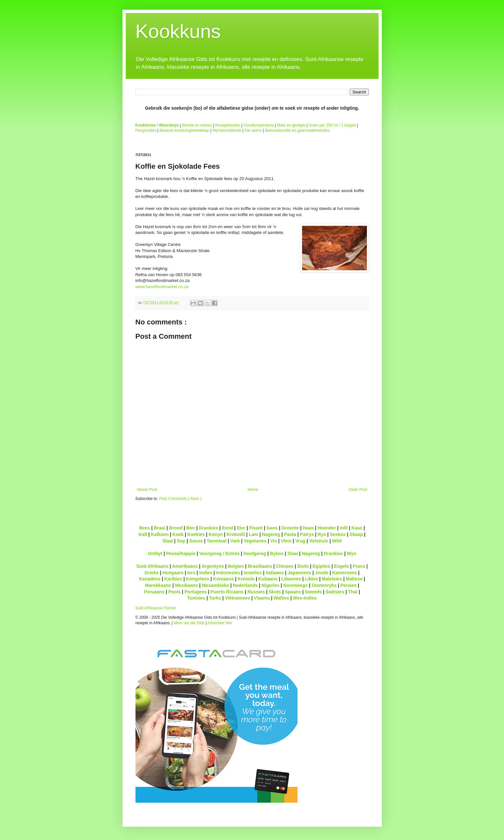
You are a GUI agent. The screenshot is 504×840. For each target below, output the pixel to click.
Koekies (196, 534)
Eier (241, 528)
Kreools (246, 579)
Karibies (173, 579)
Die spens (253, 130)
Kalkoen (160, 534)
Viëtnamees (238, 598)
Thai (353, 592)
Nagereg (271, 534)
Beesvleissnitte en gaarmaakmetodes (297, 130)
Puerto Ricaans (227, 592)
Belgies (236, 566)
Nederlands (245, 585)
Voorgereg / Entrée (220, 554)
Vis (274, 541)
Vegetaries (255, 541)
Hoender (327, 528)
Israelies (253, 573)
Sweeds (313, 592)
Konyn (216, 534)
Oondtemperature (259, 125)
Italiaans (275, 573)
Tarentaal (216, 541)
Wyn (352, 554)
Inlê (344, 528)
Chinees (285, 566)
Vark (235, 541)
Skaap (356, 534)
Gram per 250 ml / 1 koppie (332, 125)
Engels (342, 566)
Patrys (307, 534)
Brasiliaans (260, 566)
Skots (275, 592)
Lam (254, 534)
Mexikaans (187, 585)
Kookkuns (178, 31)
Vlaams (262, 598)
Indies (206, 573)
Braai (160, 528)
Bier (191, 528)
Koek (178, 534)
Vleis (286, 541)
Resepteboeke (227, 125)
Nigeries (270, 585)
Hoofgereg (255, 554)
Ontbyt (155, 554)
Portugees (196, 592)
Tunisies (196, 598)
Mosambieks (216, 585)
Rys (322, 534)
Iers (191, 573)
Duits (303, 566)
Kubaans (268, 579)
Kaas (357, 528)
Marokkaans (158, 585)
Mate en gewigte (291, 125)
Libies (312, 579)
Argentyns (213, 566)
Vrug (300, 541)
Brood (176, 528)
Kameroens (345, 573)
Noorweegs (296, 585)
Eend (228, 528)
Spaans (293, 592)
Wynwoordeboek (227, 130)
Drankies (209, 528)
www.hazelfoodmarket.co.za (162, 287)
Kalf (143, 534)
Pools (174, 592)
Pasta (290, 534)
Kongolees (198, 579)
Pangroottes (146, 130)
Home (253, 490)
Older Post (358, 490)
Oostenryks (324, 585)
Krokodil (236, 534)
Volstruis (319, 541)
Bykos (277, 554)
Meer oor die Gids (189, 623)
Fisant (256, 528)
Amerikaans (185, 566)
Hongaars (173, 573)
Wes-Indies (305, 598)
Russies (256, 592)
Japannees (300, 573)
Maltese (354, 579)
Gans (272, 528)
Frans (359, 566)
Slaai (168, 541)
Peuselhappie (181, 554)
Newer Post (147, 490)
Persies (348, 585)
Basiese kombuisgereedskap (184, 130)
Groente (290, 528)
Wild (337, 541)
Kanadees (150, 579)
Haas (308, 528)
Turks (215, 598)
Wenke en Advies (197, 125)
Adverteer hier (220, 623)
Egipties (321, 566)
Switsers (335, 592)
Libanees (291, 579)
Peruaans (154, 592)
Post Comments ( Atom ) (180, 499)
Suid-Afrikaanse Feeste (156, 608)
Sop (181, 541)
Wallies (281, 598)
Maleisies (332, 579)
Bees (145, 528)
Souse (196, 541)
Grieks (152, 573)
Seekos (338, 534)
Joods (322, 573)
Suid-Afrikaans (152, 566)
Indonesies (228, 573)
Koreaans (223, 579)
